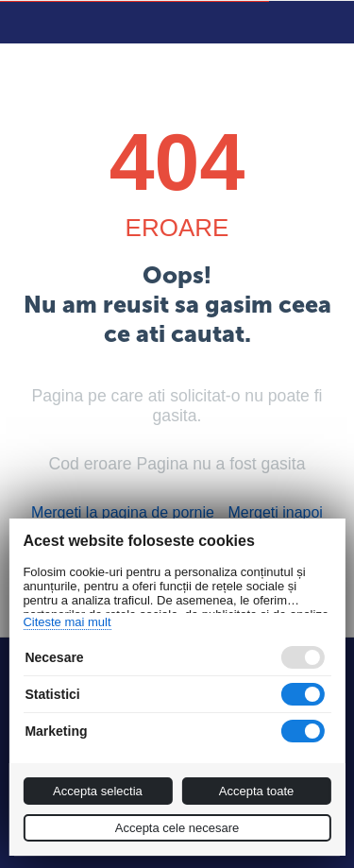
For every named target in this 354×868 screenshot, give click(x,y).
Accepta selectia (98, 791)
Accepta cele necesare (177, 828)
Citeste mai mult (67, 622)
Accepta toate (257, 791)
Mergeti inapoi (275, 512)
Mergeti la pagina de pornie (123, 512)
